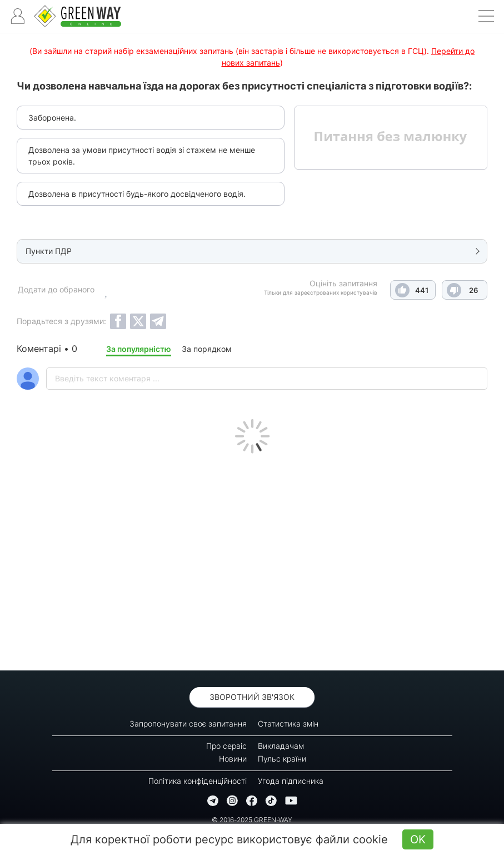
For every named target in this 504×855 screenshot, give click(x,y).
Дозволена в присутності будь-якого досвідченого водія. (137, 194)
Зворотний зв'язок (252, 697)
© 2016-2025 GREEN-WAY (252, 820)
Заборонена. (52, 118)
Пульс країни (282, 759)
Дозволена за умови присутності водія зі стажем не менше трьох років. (142, 156)
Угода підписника (291, 781)
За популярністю (139, 349)
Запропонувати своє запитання (188, 724)
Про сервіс (226, 746)
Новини (233, 759)
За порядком (207, 349)
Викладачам (281, 746)
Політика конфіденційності (198, 781)
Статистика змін (288, 724)
